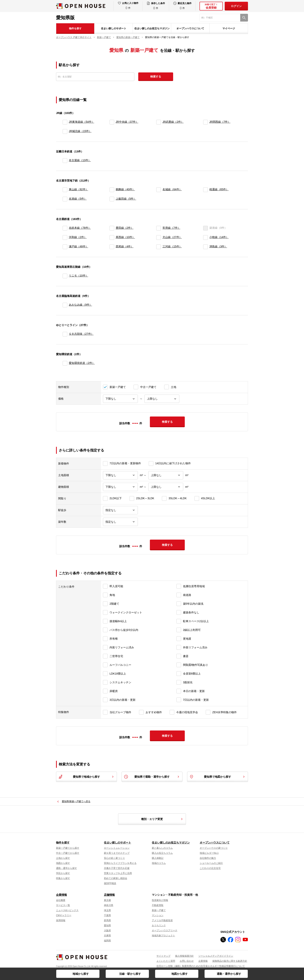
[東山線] (65, 190)
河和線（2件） (78, 237)
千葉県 (107, 915)
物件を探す (75, 28)
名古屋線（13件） (80, 160)
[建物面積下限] (120, 487)
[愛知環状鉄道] (65, 363)
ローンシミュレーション (117, 848)
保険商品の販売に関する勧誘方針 (230, 961)
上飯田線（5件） (126, 199)
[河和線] (65, 237)
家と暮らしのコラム (162, 848)
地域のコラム (159, 863)
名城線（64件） (172, 189)
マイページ (229, 28)
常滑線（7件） (171, 228)
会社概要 (61, 900)
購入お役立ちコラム (162, 853)
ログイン (236, 6)
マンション (158, 915)
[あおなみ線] (65, 305)
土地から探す (63, 858)
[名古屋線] (65, 161)
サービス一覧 (63, 905)
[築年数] (120, 522)
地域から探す (81, 974)
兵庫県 (107, 936)
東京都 (107, 900)
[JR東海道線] (65, 122)
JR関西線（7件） (220, 122)
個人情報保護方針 (184, 956)
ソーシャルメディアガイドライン (216, 956)
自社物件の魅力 (208, 858)
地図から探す (180, 974)
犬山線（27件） (172, 237)
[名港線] (65, 199)
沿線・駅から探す (130, 974)
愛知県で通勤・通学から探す (152, 777)
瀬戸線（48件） (79, 246)
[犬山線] (159, 237)
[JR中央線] (112, 122)
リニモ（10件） (79, 276)
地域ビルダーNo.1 (209, 853)
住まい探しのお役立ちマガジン (152, 28)
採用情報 (61, 920)
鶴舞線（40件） (125, 189)
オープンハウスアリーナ (165, 930)
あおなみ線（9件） (80, 305)
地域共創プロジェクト (163, 936)
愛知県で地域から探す (86, 777)
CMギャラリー (64, 915)
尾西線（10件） (125, 237)
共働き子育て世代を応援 (117, 868)
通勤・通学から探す (229, 974)
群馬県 (107, 920)
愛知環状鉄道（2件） (82, 363)
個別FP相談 (110, 883)
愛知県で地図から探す (218, 777)
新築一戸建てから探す (68, 848)
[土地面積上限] (166, 475)
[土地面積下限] (120, 475)
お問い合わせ (187, 961)
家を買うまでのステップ (117, 853)
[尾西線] (112, 237)
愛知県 (107, 925)
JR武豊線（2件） (173, 122)
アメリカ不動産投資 (162, 920)
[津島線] (206, 247)
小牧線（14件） (219, 237)
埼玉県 (107, 910)
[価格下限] (120, 399)
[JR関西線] (206, 122)
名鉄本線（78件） (80, 228)
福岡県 (107, 941)
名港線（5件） (78, 199)
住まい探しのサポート (114, 28)
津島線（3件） (218, 246)
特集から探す (63, 878)
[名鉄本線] (65, 228)
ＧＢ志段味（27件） (81, 334)
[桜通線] (206, 190)
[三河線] (159, 247)
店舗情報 (109, 895)
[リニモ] (65, 276)
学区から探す (63, 873)
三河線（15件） (172, 246)
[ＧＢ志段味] (65, 334)
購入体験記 (158, 858)
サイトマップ (163, 956)
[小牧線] (206, 237)
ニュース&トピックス (67, 910)
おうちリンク (159, 925)
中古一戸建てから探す (68, 853)
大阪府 (107, 930)
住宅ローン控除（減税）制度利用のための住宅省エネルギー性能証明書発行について (201, 966)
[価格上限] (162, 399)
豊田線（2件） (125, 228)
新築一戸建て (159, 910)
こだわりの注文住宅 (210, 868)
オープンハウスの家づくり (214, 848)
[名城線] (159, 190)
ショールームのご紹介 (211, 863)
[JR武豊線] (159, 122)
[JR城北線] (65, 131)
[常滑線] (159, 228)
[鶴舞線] (112, 190)
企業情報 (61, 895)
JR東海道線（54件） (82, 122)
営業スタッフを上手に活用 (118, 873)
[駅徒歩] (120, 510)
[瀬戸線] (65, 247)
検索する (156, 77)
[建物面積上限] (166, 487)
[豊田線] (112, 228)
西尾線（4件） (125, 246)
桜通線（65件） (219, 189)
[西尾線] (112, 247)
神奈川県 (109, 905)
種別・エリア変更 (162, 819)
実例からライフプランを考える (120, 863)
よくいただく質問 (166, 961)
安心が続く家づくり (114, 858)
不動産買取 (158, 905)
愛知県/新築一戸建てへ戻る (76, 801)
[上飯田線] (112, 199)
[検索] (244, 18)
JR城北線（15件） (80, 131)
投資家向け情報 (160, 900)
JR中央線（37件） (127, 122)
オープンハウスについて (190, 28)
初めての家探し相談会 (116, 878)
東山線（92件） (79, 189)
